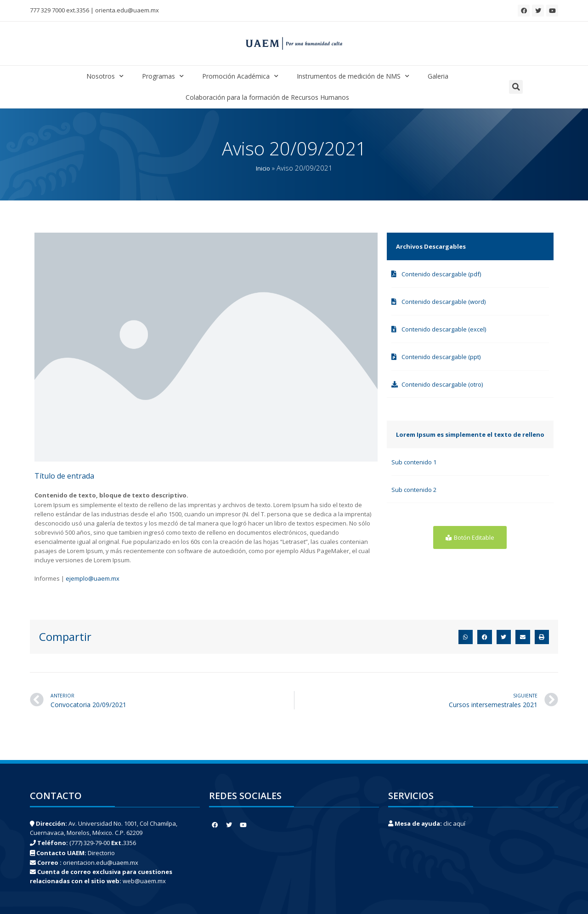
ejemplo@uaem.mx (93, 578)
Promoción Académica (240, 76)
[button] (516, 87)
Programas (163, 76)
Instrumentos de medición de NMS (353, 76)
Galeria (438, 76)
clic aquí (454, 823)
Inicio (263, 168)
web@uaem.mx (144, 881)
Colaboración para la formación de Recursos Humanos (267, 97)
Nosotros (105, 76)
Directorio (101, 853)
